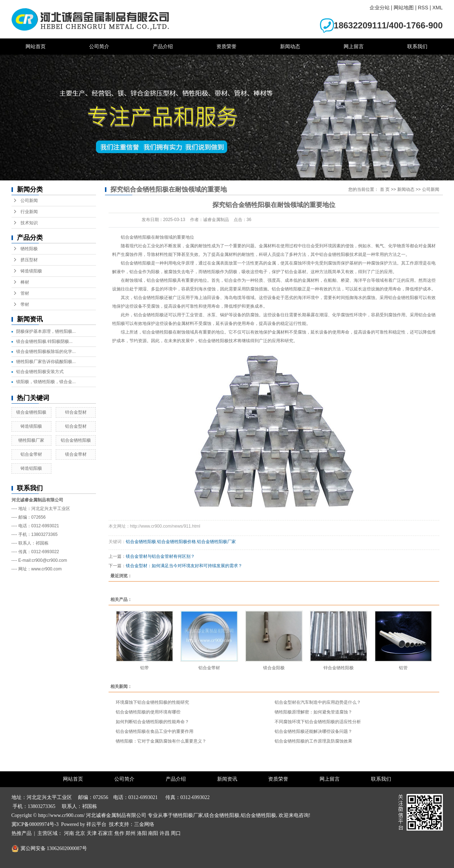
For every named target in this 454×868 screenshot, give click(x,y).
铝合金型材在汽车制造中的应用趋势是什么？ (318, 702)
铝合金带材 (31, 454)
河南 (69, 833)
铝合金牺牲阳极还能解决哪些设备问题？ (313, 731)
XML (438, 8)
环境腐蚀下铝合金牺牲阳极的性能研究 (152, 702)
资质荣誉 (226, 46)
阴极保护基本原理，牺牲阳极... (46, 331)
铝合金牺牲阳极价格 (176, 542)
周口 (176, 833)
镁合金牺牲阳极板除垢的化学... (46, 352)
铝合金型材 (76, 426)
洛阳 (142, 833)
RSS (423, 8)
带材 (25, 304)
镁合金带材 (76, 454)
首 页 (385, 189)
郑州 (130, 833)
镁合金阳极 (274, 668)
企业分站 (380, 8)
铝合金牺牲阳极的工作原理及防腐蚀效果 (313, 741)
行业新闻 (29, 212)
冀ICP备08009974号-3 (35, 824)
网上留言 (354, 46)
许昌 (165, 833)
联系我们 (417, 46)
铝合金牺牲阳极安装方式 (40, 372)
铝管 (403, 668)
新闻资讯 (227, 779)
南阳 (153, 833)
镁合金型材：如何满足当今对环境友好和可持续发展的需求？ (184, 566)
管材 (25, 293)
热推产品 (22, 833)
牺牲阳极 (29, 249)
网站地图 (404, 8)
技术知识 (29, 223)
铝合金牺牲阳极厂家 (216, 542)
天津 (92, 833)
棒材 (25, 282)
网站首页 (36, 46)
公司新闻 (29, 201)
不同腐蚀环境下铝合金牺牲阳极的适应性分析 (318, 722)
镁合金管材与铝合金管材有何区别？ (160, 556)
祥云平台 (96, 824)
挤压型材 (29, 260)
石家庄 (105, 833)
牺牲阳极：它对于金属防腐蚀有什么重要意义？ (161, 741)
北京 (80, 833)
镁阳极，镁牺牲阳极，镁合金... (46, 382)
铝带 (145, 668)
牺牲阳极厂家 (31, 440)
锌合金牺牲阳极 (339, 668)
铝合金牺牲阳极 (76, 440)
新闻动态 (290, 46)
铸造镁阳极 (31, 271)
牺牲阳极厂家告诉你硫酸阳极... (46, 362)
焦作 (119, 833)
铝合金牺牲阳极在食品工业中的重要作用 (155, 731)
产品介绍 (163, 46)
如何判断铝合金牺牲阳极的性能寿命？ (152, 722)
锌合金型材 (76, 412)
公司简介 (99, 46)
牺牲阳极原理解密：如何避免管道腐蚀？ (313, 712)
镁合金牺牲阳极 (31, 412)
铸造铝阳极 (31, 468)
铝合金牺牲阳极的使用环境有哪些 (148, 712)
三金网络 (144, 824)
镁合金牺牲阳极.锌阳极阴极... (44, 341)
